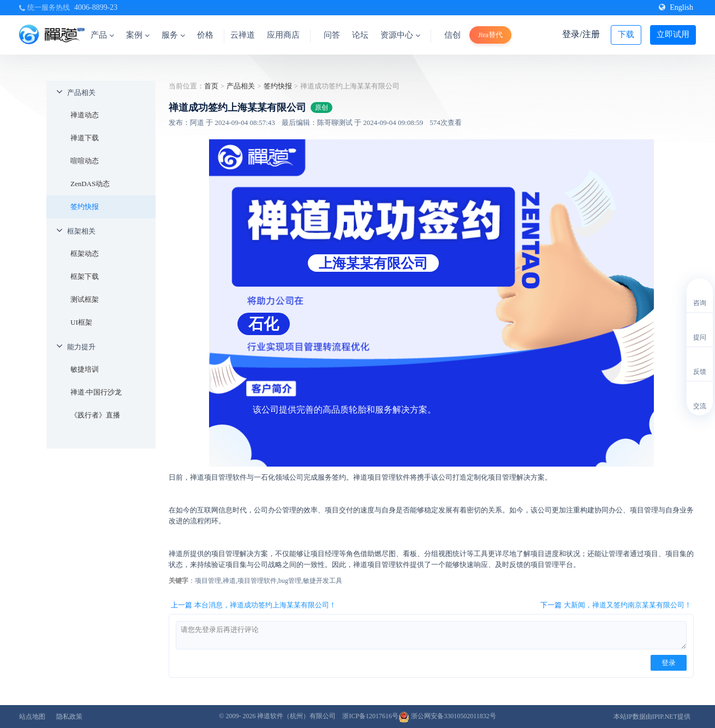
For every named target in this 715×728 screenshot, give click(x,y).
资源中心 (400, 35)
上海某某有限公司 (373, 263)
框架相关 (81, 231)
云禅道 (243, 35)
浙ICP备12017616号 (370, 716)
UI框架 (81, 322)
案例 (138, 35)
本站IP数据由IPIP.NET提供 (652, 717)
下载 (626, 34)
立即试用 (673, 34)
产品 (102, 35)
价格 (205, 35)
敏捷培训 (85, 369)
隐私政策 (69, 717)
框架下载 (85, 276)
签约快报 (85, 207)
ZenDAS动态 (90, 184)
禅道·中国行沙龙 (96, 392)
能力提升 (81, 347)
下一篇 (616, 605)
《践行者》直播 (95, 415)
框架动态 (85, 253)
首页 (211, 86)
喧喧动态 (85, 161)
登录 (669, 663)
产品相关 (81, 93)
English (676, 7)
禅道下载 (85, 138)
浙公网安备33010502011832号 (447, 716)
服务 (173, 35)
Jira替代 (490, 35)
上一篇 (254, 605)
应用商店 (283, 35)
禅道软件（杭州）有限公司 (296, 716)
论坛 (360, 35)
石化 (264, 324)
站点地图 (32, 717)
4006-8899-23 (96, 7)
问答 (332, 35)
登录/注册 (581, 34)
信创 (452, 35)
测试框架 (85, 299)
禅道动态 (85, 115)
